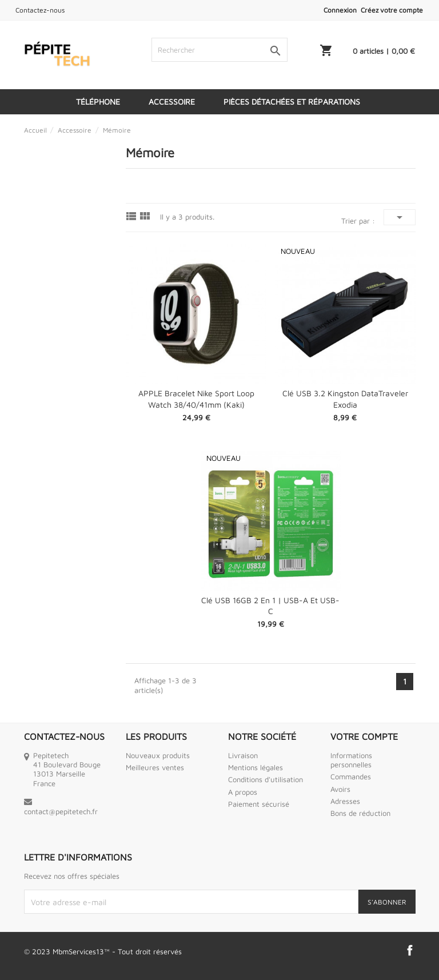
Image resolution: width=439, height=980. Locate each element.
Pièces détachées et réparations (292, 101)
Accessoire (172, 101)
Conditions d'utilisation (266, 779)
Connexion (340, 10)
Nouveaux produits (158, 755)
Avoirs (340, 789)
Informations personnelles (351, 760)
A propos (243, 792)
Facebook (410, 950)
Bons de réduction (360, 813)
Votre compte (364, 736)
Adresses (345, 801)
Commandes (351, 776)
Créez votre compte (392, 10)
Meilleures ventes (155, 767)
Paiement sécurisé (259, 804)
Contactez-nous (40, 10)
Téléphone (98, 101)
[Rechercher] (219, 50)
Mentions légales (256, 767)
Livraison (243, 755)
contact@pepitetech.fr (61, 811)
